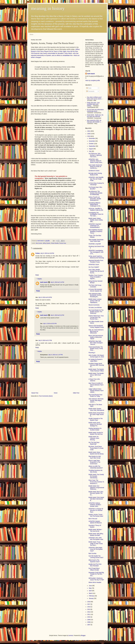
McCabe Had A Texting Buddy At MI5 (95, 174)
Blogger (83, 635)
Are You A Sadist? (94, 267)
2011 (89, 614)
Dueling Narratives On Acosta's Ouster (95, 429)
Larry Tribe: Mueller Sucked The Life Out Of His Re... (96, 271)
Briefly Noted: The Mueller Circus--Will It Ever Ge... (96, 375)
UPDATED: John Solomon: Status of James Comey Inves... (96, 161)
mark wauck (44, 282)
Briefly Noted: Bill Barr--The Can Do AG (95, 530)
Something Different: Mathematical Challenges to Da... (95, 204)
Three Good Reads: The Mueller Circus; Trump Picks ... (96, 349)
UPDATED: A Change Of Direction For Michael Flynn (96, 510)
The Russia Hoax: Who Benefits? (95, 188)
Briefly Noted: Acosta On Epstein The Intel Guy (96, 433)
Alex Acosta (39, 243)
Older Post (76, 393)
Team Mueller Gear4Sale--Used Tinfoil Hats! (96, 240)
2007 (89, 625)
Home (31, 34)
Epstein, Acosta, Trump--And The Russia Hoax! (96, 515)
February (92, 596)
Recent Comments (94, 305)
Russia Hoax (63, 243)
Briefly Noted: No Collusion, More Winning (94, 438)
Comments (90, 91)
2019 (89, 136)
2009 (89, 620)
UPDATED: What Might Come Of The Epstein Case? (96, 549)
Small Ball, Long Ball (95, 244)
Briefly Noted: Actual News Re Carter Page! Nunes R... (96, 414)
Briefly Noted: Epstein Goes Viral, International (96, 409)
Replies (40, 279)
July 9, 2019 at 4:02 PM (47, 253)
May (90, 588)
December (92, 138)
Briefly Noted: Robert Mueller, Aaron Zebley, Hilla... (96, 220)
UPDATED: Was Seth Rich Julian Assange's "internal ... (96, 343)
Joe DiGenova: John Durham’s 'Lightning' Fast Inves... (95, 155)
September (92, 146)
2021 (89, 131)
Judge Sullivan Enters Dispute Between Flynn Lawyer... (96, 391)
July (90, 151)
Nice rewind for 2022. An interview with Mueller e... (94, 121)
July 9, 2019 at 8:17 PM (45, 340)
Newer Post (35, 393)
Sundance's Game (94, 171)
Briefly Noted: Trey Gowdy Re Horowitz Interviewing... (96, 476)
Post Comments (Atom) (46, 396)
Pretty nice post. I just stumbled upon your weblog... (93, 104)
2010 (89, 617)
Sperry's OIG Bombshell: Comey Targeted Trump (96, 326)
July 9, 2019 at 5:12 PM (57, 282)
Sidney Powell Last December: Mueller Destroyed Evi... (95, 199)
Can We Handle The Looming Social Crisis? (96, 557)
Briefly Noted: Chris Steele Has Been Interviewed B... (96, 499)
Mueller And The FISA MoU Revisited (95, 565)
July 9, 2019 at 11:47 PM (55, 355)
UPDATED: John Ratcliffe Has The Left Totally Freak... (96, 179)
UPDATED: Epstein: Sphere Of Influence (95, 522)
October (91, 144)
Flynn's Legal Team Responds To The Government (94, 462)
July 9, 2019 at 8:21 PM (57, 315)
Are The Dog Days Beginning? (94, 443)
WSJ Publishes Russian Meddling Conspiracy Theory (96, 231)
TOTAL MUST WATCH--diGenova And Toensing (96, 257)
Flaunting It (92, 353)
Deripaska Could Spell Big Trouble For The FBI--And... (96, 574)
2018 (89, 602)
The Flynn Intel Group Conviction (95, 286)
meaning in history (48, 8)
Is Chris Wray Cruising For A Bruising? (96, 184)
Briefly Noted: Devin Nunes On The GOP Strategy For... (95, 424)
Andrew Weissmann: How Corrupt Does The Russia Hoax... (96, 317)
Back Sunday (92, 553)
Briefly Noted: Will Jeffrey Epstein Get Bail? (96, 534)
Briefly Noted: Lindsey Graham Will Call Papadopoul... (95, 301)
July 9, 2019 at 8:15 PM (45, 297)
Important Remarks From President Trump (96, 261)
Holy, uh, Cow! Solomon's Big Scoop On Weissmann (96, 331)
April (90, 591)
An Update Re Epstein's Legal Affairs (96, 360)
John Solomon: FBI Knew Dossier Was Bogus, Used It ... (96, 400)
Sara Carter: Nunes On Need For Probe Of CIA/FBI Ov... (95, 167)
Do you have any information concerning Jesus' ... (95, 110)
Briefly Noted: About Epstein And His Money (96, 453)
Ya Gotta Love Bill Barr (95, 308)
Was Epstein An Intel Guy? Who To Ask (95, 457)
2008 (89, 622)
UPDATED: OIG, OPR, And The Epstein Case (96, 539)
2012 (89, 612)
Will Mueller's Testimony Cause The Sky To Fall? (96, 579)
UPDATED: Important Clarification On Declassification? (95, 226)
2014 (89, 607)
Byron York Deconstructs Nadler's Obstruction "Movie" (96, 337)
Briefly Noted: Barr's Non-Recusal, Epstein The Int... (96, 493)
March (91, 593)
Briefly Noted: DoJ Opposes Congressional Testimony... (96, 488)
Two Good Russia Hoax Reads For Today (95, 395)
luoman (71, 635)
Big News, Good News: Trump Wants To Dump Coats (96, 448)
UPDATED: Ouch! (94, 265)
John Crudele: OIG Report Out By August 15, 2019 (96, 356)
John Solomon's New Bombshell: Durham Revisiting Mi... (95, 295)
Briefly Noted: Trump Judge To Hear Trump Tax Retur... (96, 544)
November (92, 141)
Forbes (38, 253)
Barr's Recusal (93, 519)
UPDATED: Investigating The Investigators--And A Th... (96, 252)
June (90, 586)
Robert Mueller (55, 243)
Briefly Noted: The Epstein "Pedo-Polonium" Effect (96, 370)
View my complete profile (93, 80)
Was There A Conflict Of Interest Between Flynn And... (96, 385)
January (91, 598)
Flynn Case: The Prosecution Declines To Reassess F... (96, 482)
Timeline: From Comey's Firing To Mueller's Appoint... (96, 277)
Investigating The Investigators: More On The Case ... (96, 214)
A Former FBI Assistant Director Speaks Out (95, 290)
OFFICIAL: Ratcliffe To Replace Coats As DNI (96, 209)
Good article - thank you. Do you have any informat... (95, 116)
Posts (89, 88)
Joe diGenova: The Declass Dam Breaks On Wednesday (95, 193)
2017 (89, 604)
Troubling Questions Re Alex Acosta (95, 471)
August (91, 149)
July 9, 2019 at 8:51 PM (50, 324)
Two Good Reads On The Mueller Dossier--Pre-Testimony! (96, 312)
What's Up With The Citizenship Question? (96, 467)
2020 (89, 134)
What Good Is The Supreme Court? (94, 561)
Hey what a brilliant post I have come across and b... (95, 98)
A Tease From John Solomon (94, 380)
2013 (89, 609)
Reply (37, 275)
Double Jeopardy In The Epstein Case (96, 419)
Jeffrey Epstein (46, 243)
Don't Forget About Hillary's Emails (94, 569)
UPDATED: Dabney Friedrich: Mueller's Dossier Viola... (95, 505)
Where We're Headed (95, 582)
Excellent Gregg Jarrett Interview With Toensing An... (96, 365)
